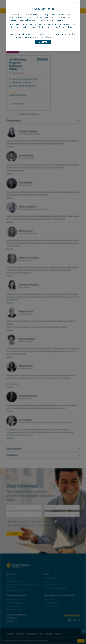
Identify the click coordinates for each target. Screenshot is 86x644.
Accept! (43, 42)
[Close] (77, 3)
